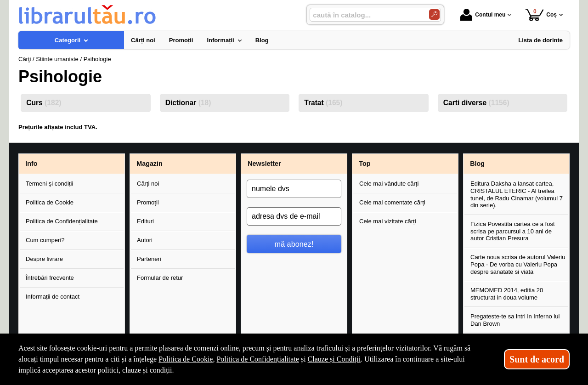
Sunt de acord (537, 359)
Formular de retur (160, 278)
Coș (541, 14)
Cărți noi (148, 184)
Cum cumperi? (45, 240)
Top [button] (365, 164)
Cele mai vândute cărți (389, 184)
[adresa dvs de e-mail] (294, 216)
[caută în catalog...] (366, 15)
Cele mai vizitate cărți (388, 221)
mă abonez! (294, 244)
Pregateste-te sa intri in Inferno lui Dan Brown (515, 320)
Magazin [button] (149, 164)
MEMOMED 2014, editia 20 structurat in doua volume (507, 294)
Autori (145, 240)
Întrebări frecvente (50, 278)
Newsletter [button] (264, 164)
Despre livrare (44, 259)
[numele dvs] (294, 189)
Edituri (145, 221)
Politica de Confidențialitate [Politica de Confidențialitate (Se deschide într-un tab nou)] (258, 359)
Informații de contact (53, 297)
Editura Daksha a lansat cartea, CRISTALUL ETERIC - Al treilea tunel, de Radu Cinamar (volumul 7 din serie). (517, 194)
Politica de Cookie (50, 202)
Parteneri (149, 259)
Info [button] (31, 164)
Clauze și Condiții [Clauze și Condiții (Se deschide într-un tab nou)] (334, 359)
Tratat (323, 103)
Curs (44, 103)
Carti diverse (476, 103)
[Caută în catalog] (434, 14)
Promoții (148, 202)
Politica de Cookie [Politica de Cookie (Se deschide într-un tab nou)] (186, 359)
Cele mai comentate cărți (392, 202)
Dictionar (188, 103)
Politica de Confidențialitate (62, 221)
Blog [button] (477, 164)
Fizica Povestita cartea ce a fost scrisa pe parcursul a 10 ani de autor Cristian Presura (513, 231)
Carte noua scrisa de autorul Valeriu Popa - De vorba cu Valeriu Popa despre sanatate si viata (518, 264)
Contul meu (483, 15)
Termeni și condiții (49, 184)
